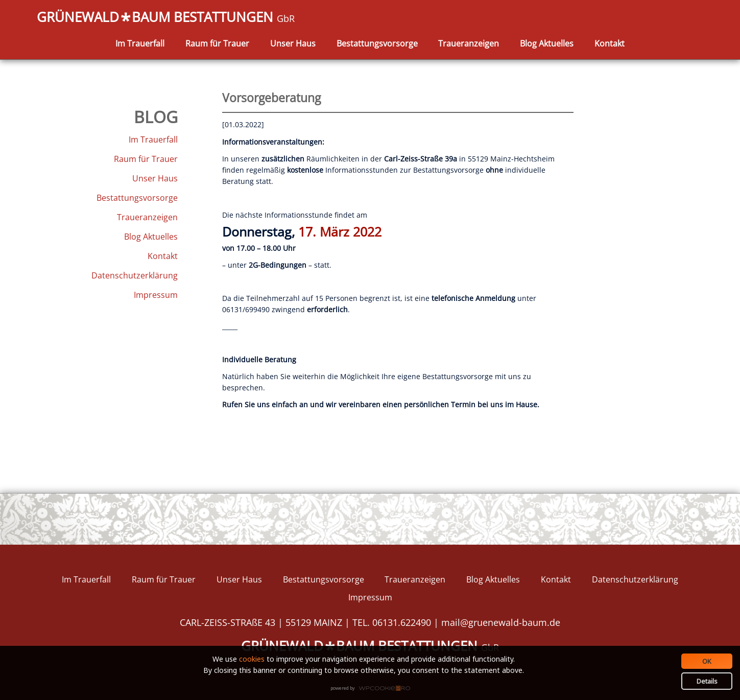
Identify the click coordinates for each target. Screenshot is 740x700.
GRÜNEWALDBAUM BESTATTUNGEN (166, 18)
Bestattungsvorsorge (377, 43)
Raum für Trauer (217, 43)
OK (707, 661)
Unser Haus (293, 43)
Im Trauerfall (140, 43)
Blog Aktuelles (547, 43)
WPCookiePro (373, 689)
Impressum (156, 295)
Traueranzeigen (469, 43)
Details (707, 681)
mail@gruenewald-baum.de (501, 622)
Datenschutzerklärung (135, 275)
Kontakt (610, 43)
